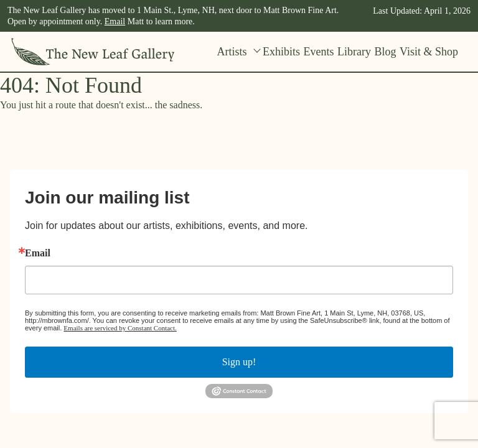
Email (115, 21)
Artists (238, 52)
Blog (386, 52)
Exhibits (281, 52)
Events (319, 52)
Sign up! (239, 362)
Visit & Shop (429, 52)
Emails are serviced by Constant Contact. (120, 328)
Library (354, 52)
